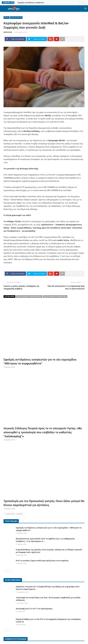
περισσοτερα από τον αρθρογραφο (29, 297)
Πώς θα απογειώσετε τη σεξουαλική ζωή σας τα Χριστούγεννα (66, 287)
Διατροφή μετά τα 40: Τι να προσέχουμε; (34, 609)
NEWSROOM (8, 32)
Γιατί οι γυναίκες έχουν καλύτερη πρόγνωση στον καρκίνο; (42, 561)
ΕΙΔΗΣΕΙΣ (7, 17)
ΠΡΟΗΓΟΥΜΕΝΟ (9, 514)
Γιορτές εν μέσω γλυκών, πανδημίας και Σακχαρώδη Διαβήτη (21, 287)
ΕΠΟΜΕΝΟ (20, 514)
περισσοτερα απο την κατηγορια (55, 297)
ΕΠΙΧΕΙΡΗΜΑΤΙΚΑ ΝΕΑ (16, 17)
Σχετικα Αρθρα (9, 297)
